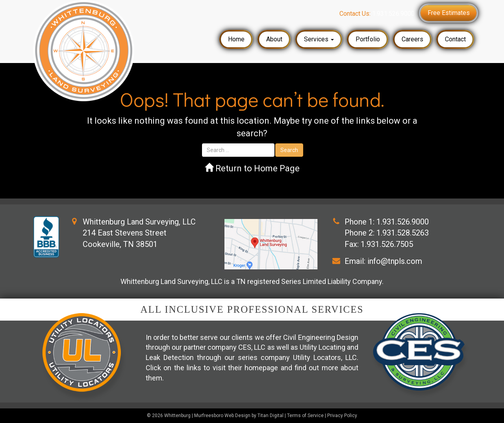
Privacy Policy (342, 416)
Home (236, 39)
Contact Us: (377, 14)
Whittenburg (177, 416)
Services (319, 39)
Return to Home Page (252, 168)
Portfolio (368, 39)
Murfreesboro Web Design (222, 416)
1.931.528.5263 (403, 233)
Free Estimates (449, 13)
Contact (455, 39)
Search (289, 150)
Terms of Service (305, 416)
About (274, 39)
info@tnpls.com (395, 261)
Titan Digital (271, 416)
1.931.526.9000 (403, 222)
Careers (412, 39)
